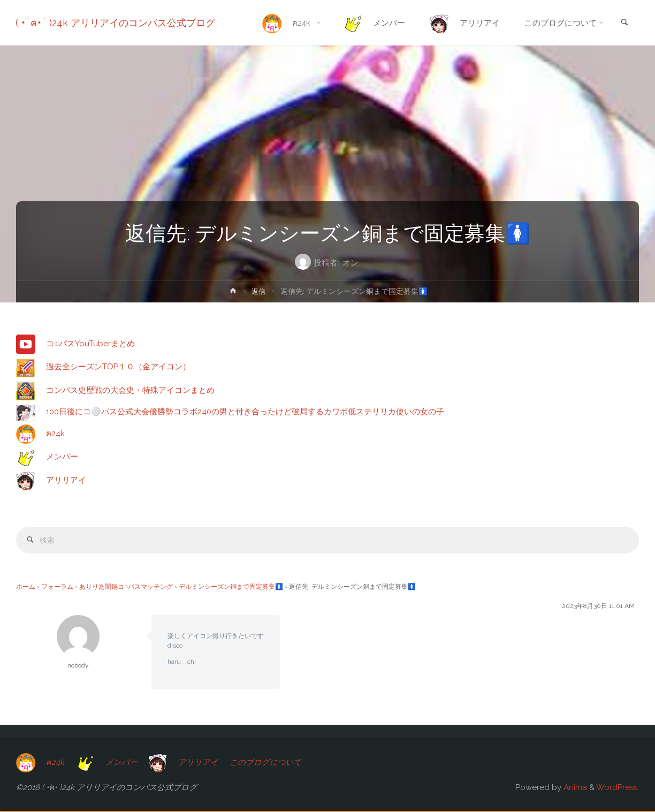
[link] (623, 23)
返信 (259, 291)
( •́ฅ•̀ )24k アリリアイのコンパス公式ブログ (116, 23)
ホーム (26, 588)
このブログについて (268, 763)
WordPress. (618, 788)
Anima (574, 788)
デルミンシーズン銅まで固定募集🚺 (231, 588)
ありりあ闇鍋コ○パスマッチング (126, 588)
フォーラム (57, 588)
